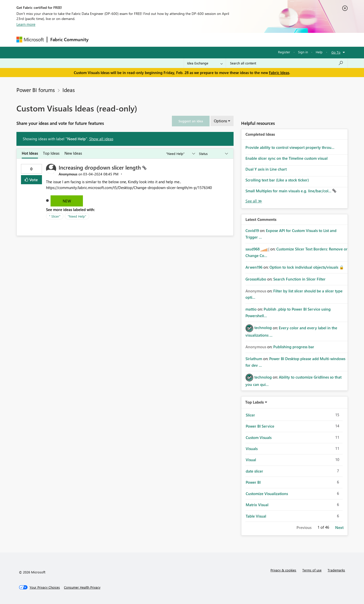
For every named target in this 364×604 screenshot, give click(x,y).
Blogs (188, 40)
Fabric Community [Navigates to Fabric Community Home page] (69, 39)
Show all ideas (101, 139)
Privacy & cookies (283, 570)
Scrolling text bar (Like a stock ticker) (277, 180)
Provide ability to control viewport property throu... (290, 147)
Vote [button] (33, 180)
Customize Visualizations (267, 494)
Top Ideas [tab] (51, 153)
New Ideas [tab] (73, 153)
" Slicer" (55, 216)
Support (229, 40)
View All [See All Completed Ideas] (254, 201)
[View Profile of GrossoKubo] (256, 279)
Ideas (143, 40)
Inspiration (122, 40)
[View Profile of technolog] (263, 328)
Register (284, 52)
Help (319, 52)
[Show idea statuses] (213, 154)
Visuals (252, 449)
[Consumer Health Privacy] (82, 587)
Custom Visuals (259, 437)
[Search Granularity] (205, 63)
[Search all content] (287, 63)
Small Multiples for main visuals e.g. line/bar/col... (289, 191)
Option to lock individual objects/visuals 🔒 (307, 267)
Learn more (26, 24)
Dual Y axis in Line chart (266, 169)
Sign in (303, 52)
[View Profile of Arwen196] (254, 267)
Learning (208, 40)
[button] (191, 121)
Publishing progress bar (294, 347)
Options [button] (220, 121)
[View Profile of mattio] (251, 309)
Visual (251, 460)
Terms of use (312, 570)
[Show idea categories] (180, 154)
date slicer (254, 471)
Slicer (250, 415)
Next (339, 527)
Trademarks (336, 570)
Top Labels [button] (255, 402)
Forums (100, 40)
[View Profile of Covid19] (252, 230)
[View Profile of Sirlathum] (254, 359)
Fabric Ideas (279, 73)
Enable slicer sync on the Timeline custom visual (287, 158)
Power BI (253, 482)
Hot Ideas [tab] (30, 153)
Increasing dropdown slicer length (100, 167)
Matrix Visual (257, 505)
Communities (165, 40)
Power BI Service (260, 426)
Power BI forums (36, 90)
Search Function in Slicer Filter (299, 279)
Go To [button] (336, 52)
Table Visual (256, 516)
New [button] (67, 201)
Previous (304, 527)
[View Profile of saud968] (253, 249)
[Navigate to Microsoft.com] (30, 40)
